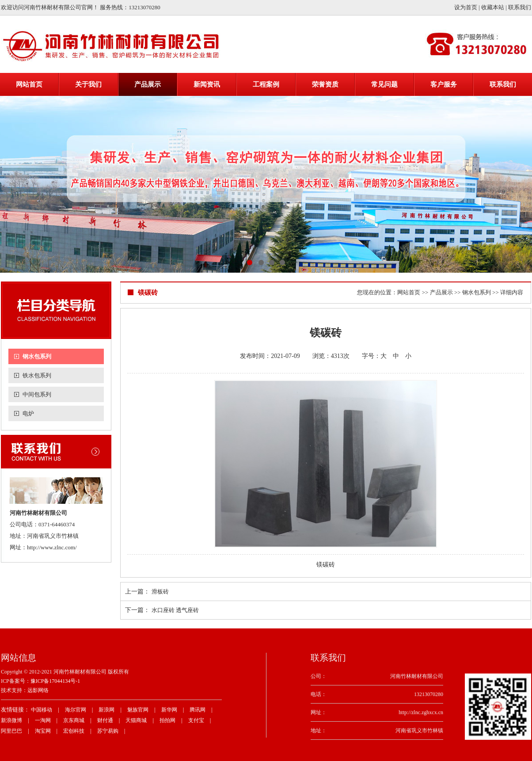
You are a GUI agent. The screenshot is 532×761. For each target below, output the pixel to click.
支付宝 (196, 720)
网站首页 (409, 292)
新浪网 (106, 710)
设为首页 (466, 7)
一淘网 (43, 720)
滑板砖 (160, 592)
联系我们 (520, 7)
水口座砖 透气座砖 (175, 610)
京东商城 (74, 720)
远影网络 (38, 690)
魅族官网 (138, 710)
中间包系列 (37, 394)
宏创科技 (74, 731)
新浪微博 (11, 720)
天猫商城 (136, 720)
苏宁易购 (108, 731)
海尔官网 (76, 710)
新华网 (169, 710)
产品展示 (441, 292)
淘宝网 (43, 731)
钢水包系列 (37, 356)
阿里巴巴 (11, 731)
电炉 (28, 413)
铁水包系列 (37, 375)
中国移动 (42, 710)
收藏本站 (493, 7)
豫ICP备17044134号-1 (55, 681)
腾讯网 (198, 710)
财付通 (105, 720)
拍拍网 (167, 720)
